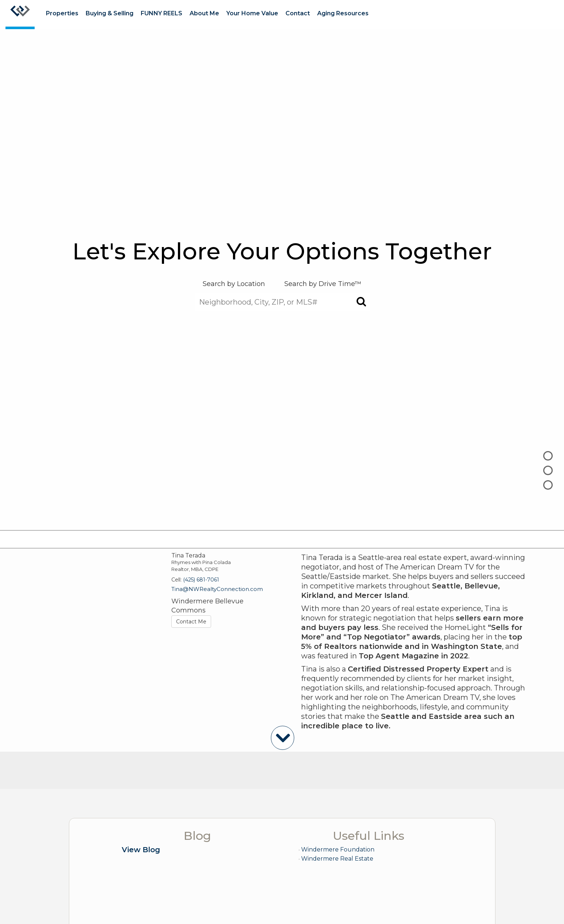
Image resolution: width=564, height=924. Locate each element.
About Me (204, 13)
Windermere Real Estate (337, 859)
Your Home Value (252, 13)
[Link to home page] (20, 15)
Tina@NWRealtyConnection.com (217, 589)
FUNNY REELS (162, 13)
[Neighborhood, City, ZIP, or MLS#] (282, 302)
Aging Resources (343, 13)
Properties (62, 13)
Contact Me (191, 622)
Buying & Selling (110, 13)
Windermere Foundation (338, 849)
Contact (298, 13)
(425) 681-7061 (201, 580)
